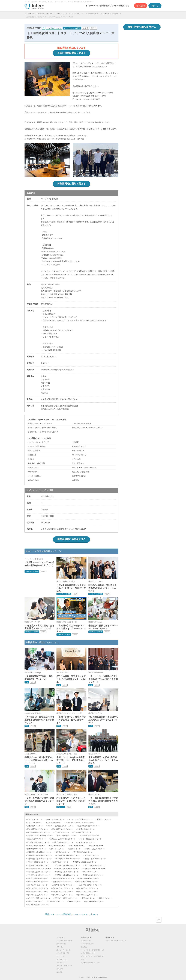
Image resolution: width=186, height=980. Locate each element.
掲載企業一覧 (61, 944)
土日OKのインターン (61, 832)
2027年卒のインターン (91, 872)
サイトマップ (61, 963)
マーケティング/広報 (110, 14)
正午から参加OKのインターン (95, 865)
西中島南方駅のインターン (83, 852)
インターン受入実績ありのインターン (61, 826)
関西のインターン (88, 898)
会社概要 (59, 972)
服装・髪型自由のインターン (67, 836)
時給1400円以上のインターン (88, 888)
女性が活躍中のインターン (37, 839)
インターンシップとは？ (65, 941)
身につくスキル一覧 (63, 950)
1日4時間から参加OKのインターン (40, 852)
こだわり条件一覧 (63, 953)
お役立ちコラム (62, 959)
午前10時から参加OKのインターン (40, 865)
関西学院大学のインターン (37, 849)
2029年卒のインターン (61, 862)
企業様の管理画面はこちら (90, 963)
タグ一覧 (59, 947)
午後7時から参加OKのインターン (67, 875)
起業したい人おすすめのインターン (63, 839)
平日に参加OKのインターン (62, 882)
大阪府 (86, 28)
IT (66, 14)
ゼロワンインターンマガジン (116, 941)
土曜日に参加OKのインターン (87, 882)
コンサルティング (77, 14)
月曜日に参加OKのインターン (93, 875)
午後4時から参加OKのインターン (39, 872)
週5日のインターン (105, 898)
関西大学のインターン (57, 846)
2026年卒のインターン (56, 901)
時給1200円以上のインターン (63, 829)
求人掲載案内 (86, 941)
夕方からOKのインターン (82, 832)
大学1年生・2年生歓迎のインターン (40, 836)
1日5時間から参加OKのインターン (40, 855)
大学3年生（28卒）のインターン (64, 885)
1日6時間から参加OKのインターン (68, 855)
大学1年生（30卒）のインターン (39, 898)
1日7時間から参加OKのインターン (40, 859)
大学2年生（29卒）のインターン (66, 898)
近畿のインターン (74, 849)
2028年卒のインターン (35, 901)
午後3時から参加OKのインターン (95, 869)
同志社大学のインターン (36, 846)
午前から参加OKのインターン (95, 859)
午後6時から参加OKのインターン (39, 875)
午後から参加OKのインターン (38, 862)
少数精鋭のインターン (35, 826)
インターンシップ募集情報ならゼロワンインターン (43, 14)
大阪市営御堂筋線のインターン (38, 905)
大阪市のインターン (34, 822)
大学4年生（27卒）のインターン (91, 885)
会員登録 (141, 6)
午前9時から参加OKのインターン (85, 862)
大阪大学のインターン (97, 846)
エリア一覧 (60, 956)
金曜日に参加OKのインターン (38, 882)
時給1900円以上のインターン (63, 895)
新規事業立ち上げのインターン (89, 826)
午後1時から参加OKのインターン (39, 869)
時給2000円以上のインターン (88, 895)
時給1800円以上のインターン (38, 895)
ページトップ (159, 920)
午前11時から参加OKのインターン (68, 865)
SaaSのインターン (75, 901)
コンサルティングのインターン (53, 819)
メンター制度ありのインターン (91, 839)
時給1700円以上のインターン (88, 892)
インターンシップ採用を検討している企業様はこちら (107, 6)
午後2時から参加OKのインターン (67, 869)
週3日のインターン (63, 852)
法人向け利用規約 (87, 944)
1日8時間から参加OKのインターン (68, 859)
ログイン (155, 6)
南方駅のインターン (92, 855)
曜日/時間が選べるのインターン (39, 832)
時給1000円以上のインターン (38, 829)
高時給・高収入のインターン (95, 849)
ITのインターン (33, 819)
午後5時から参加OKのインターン (67, 872)
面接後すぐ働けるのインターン (38, 842)
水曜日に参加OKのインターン (63, 878)
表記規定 (84, 947)
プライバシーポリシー (64, 966)
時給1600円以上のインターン (63, 892)
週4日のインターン (57, 849)
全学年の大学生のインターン (38, 885)
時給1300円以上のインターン (63, 888)
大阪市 (93, 28)
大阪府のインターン (104, 819)
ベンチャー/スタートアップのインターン (80, 822)
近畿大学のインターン (77, 846)
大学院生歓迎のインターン (91, 836)
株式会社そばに (93, 14)
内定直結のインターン (54, 822)
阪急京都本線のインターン (95, 901)
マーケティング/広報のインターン (81, 819)
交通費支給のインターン (86, 829)
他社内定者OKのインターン (63, 842)
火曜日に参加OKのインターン (38, 878)
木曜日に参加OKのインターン (88, 878)
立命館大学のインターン (86, 842)
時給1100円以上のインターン (38, 888)
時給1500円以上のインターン (38, 892)
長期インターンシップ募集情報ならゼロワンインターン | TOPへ (71, 914)
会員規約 (59, 969)
